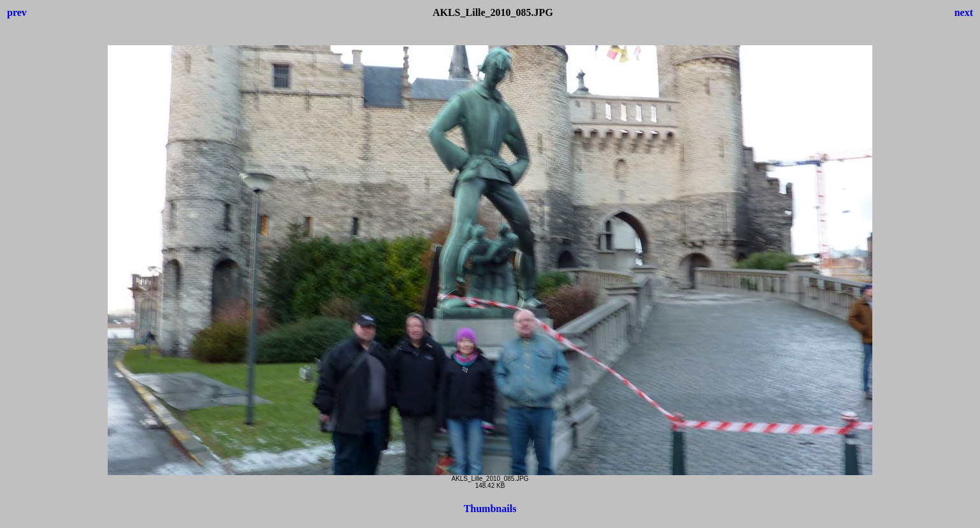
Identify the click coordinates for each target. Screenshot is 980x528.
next (964, 12)
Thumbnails (490, 509)
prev (17, 12)
